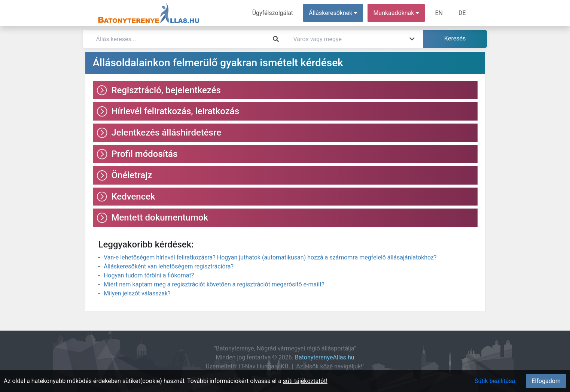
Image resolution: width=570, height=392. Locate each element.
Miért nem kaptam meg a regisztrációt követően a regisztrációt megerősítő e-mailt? (214, 284)
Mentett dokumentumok (160, 218)
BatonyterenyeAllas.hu (325, 357)
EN (439, 13)
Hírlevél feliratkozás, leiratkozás (176, 111)
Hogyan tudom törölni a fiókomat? (149, 275)
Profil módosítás (145, 154)
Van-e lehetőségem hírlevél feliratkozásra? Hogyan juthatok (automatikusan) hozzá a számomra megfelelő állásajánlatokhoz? (270, 257)
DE (462, 13)
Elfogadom (546, 381)
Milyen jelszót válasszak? (137, 293)
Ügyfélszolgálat (273, 13)
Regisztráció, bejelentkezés (166, 90)
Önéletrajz (132, 175)
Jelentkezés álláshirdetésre (167, 133)
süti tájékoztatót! (305, 381)
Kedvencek (133, 197)
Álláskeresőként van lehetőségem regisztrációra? (169, 266)
